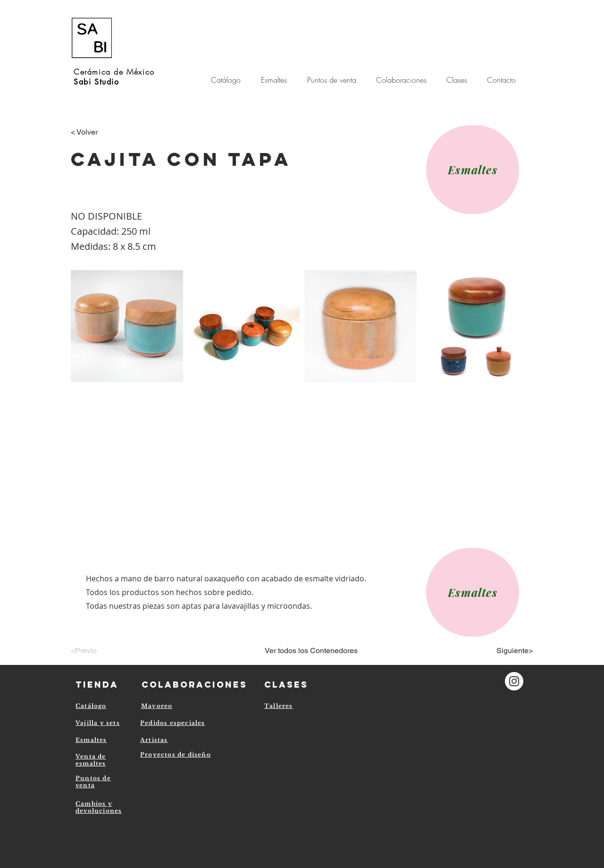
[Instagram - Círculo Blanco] (514, 681)
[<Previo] (102, 651)
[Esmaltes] (473, 170)
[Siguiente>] (509, 651)
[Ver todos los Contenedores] (311, 651)
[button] (404, 80)
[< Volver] (102, 132)
